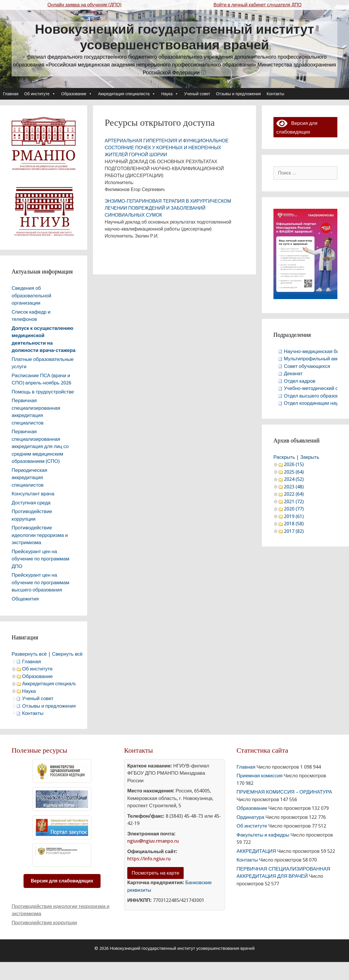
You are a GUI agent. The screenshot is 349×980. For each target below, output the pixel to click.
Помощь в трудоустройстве (43, 392)
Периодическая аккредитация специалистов (29, 478)
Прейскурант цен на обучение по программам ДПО (40, 559)
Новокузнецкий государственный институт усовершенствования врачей (174, 37)
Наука (170, 94)
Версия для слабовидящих (62, 881)
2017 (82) (294, 531)
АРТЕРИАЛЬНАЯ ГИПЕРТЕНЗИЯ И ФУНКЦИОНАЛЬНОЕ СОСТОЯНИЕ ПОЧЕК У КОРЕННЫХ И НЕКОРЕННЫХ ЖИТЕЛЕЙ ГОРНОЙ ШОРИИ (167, 148)
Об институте (40, 94)
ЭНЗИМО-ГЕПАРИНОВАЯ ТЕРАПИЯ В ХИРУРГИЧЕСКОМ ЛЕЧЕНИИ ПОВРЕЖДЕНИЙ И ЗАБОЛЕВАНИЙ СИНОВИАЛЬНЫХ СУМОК (168, 208)
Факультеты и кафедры (263, 835)
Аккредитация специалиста (127, 94)
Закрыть (310, 457)
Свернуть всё (67, 654)
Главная (11, 94)
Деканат (293, 373)
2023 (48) (294, 487)
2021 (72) (294, 501)
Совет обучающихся (307, 366)
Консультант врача (33, 494)
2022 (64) (294, 494)
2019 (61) (294, 516)
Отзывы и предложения (238, 94)
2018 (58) (294, 524)
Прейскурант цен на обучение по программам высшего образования (40, 582)
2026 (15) (294, 464)
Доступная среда (31, 503)
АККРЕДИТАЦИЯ (256, 851)
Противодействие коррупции (44, 923)
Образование (77, 94)
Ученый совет (197, 94)
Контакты (275, 94)
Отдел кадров (300, 381)
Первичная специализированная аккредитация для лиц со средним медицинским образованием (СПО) (40, 446)
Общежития (25, 599)
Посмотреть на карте (155, 873)
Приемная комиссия (259, 776)
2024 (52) (294, 479)
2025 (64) (294, 472)
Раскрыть (284, 457)
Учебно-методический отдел (316, 388)
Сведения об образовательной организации (32, 295)
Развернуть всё (29, 654)
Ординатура (250, 817)
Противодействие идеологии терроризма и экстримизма (40, 535)
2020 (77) (294, 509)
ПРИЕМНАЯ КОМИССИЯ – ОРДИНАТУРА (284, 792)
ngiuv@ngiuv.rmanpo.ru (153, 841)
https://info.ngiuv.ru (149, 859)
